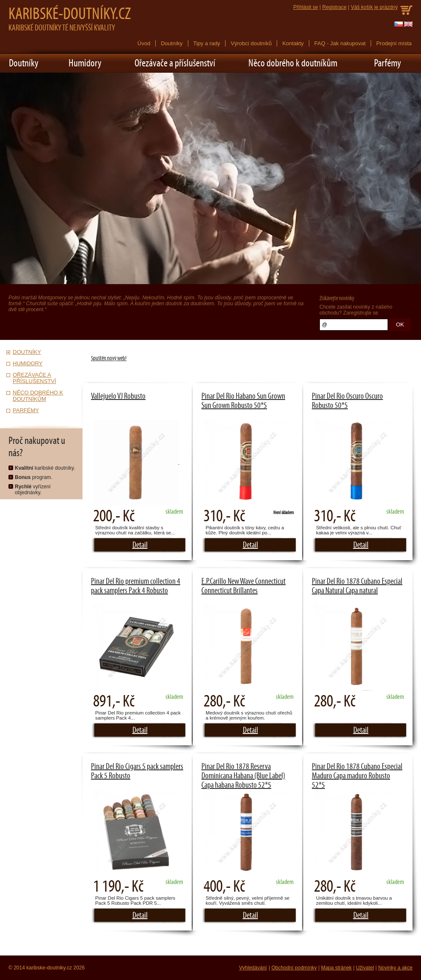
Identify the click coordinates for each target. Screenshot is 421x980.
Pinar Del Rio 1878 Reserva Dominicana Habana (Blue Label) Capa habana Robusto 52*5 (243, 776)
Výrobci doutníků (251, 43)
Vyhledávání (253, 968)
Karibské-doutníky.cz (70, 14)
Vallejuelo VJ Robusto (118, 396)
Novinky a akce (395, 968)
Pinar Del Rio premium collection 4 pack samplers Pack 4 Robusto (136, 586)
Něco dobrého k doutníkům (293, 63)
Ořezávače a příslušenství (175, 63)
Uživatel (365, 968)
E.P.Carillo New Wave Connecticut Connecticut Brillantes (244, 586)
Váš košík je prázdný (374, 7)
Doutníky (172, 43)
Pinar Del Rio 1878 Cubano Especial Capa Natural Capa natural (357, 586)
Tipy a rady (207, 43)
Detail (140, 545)
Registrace (334, 7)
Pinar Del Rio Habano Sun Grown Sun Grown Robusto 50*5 (243, 401)
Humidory (85, 63)
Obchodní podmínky (294, 968)
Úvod (144, 43)
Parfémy (388, 63)
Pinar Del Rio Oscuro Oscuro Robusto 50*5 (347, 401)
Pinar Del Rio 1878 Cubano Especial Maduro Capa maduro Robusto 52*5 (357, 776)
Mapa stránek (337, 968)
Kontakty (293, 43)
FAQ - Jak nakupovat (340, 43)
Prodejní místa (394, 43)
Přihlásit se (306, 7)
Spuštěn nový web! (109, 358)
